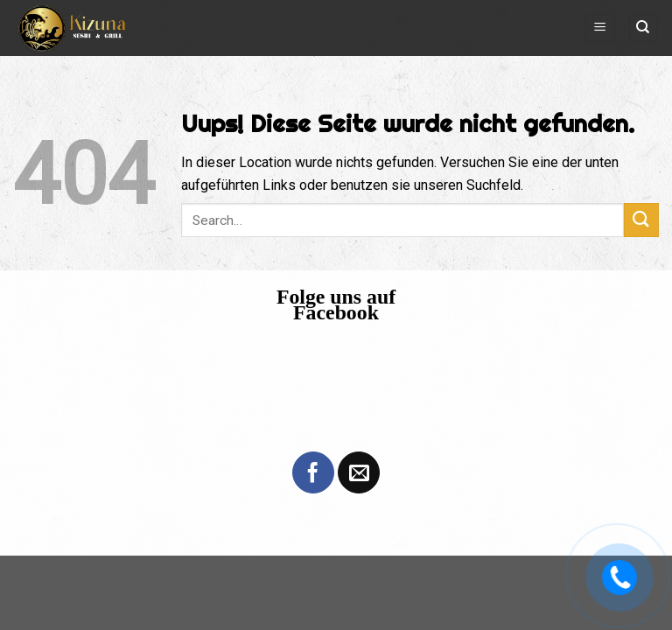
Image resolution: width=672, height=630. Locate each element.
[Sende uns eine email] (359, 472)
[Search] (644, 28)
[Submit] (641, 220)
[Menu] (600, 28)
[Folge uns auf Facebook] (313, 472)
